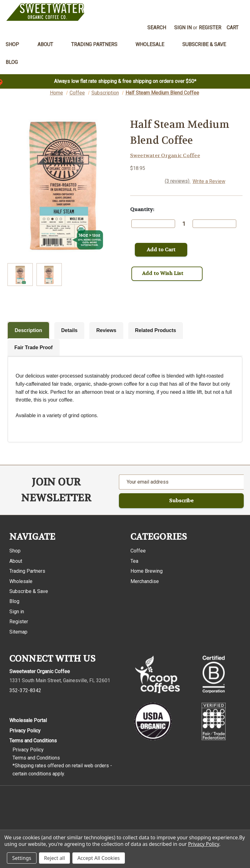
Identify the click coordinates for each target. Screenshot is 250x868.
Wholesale (21, 581)
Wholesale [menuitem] (153, 44)
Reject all (54, 858)
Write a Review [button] (209, 181)
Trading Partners (27, 571)
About (16, 561)
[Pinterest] (38, 704)
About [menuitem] (49, 44)
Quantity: (142, 209)
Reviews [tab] (106, 330)
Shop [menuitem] (16, 44)
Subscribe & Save (29, 591)
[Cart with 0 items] (233, 28)
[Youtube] (51, 704)
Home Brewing (147, 571)
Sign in (183, 28)
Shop (15, 551)
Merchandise (145, 581)
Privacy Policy (25, 731)
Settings (22, 858)
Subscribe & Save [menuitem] (204, 44)
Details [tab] (69, 330)
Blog (14, 601)
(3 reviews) (178, 181)
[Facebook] (13, 704)
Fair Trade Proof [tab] (34, 347)
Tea (134, 561)
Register (210, 28)
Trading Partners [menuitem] (98, 44)
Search (157, 28)
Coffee (138, 551)
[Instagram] (26, 704)
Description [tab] (28, 330)
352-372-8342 (25, 690)
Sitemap (18, 632)
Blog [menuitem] (12, 62)
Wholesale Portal (28, 720)
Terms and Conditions (33, 741)
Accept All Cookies (99, 858)
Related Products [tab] (156, 330)
